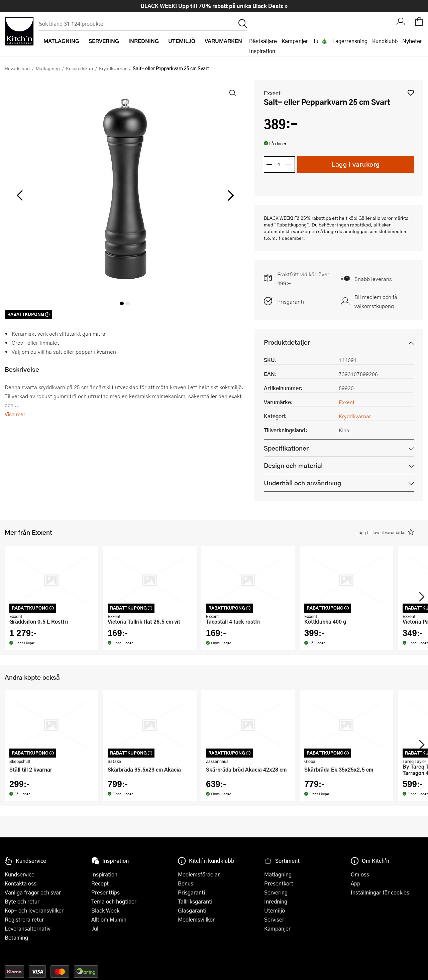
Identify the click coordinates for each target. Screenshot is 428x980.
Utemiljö (275, 910)
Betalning (16, 937)
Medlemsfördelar (199, 874)
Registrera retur (24, 919)
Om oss (360, 874)
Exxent (272, 93)
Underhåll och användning (302, 483)
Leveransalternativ (28, 928)
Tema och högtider (114, 901)
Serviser (274, 919)
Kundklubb (385, 41)
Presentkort (279, 883)
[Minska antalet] (269, 164)
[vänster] (20, 195)
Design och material (293, 465)
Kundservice (20, 874)
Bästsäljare (263, 41)
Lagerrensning (350, 41)
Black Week (105, 910)
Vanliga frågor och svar (33, 892)
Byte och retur (22, 901)
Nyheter (412, 41)
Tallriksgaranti (195, 901)
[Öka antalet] (289, 164)
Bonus (186, 883)
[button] (411, 93)
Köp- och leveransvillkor (34, 910)
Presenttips (105, 892)
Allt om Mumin (109, 919)
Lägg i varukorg (356, 164)
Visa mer (15, 414)
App (355, 883)
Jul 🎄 (320, 41)
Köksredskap (79, 68)
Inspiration (262, 51)
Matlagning (48, 68)
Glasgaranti (192, 910)
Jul (95, 928)
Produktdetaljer (287, 342)
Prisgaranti (291, 301)
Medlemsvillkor (196, 919)
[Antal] (279, 164)
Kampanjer (295, 41)
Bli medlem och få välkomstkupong (376, 301)
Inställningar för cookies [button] (380, 892)
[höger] (230, 195)
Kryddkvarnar (113, 68)
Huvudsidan (17, 68)
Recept (100, 883)
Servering (276, 892)
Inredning (276, 901)
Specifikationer (286, 448)
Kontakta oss (21, 883)
